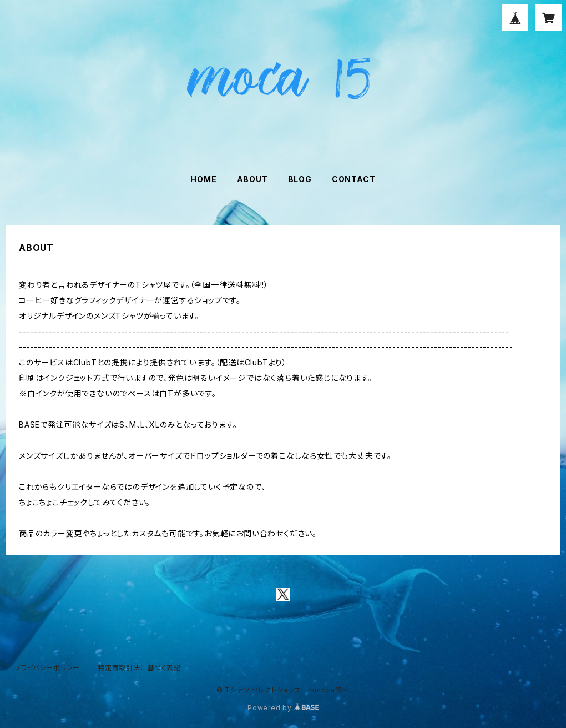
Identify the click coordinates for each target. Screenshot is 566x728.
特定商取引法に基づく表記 (139, 668)
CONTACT (354, 179)
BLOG (300, 179)
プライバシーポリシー (47, 668)
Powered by (283, 708)
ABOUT (252, 179)
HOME (203, 179)
